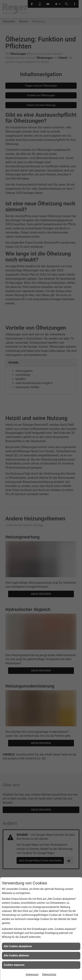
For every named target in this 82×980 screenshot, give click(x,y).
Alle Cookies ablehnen (16, 955)
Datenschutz (49, 974)
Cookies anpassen (14, 965)
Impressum (32, 974)
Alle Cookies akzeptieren (18, 946)
